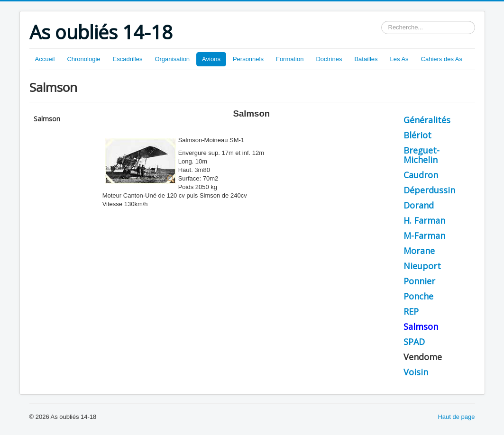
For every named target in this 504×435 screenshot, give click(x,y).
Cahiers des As (442, 59)
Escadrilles (128, 59)
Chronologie (83, 59)
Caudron (421, 175)
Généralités (427, 120)
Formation (290, 59)
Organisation (172, 59)
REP (411, 311)
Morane (419, 251)
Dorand (419, 205)
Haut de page (456, 417)
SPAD (414, 342)
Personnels (248, 59)
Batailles (366, 59)
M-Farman (424, 236)
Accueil (45, 59)
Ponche (418, 296)
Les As (399, 59)
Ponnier (419, 281)
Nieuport (422, 266)
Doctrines (329, 59)
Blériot (417, 135)
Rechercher (381, 21)
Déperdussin (429, 190)
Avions (211, 59)
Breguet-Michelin (422, 155)
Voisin (416, 372)
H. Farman (424, 220)
